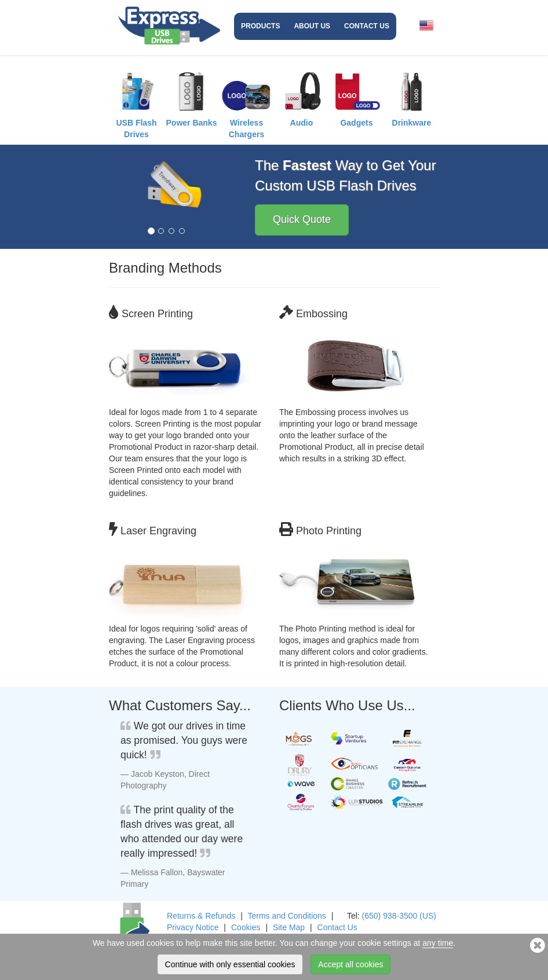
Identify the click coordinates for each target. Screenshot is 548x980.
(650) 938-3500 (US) (399, 916)
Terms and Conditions (286, 916)
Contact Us (367, 26)
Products (260, 26)
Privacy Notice (193, 927)
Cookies (246, 927)
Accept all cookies (350, 964)
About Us (312, 26)
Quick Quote (302, 219)
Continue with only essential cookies (230, 964)
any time (438, 943)
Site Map (289, 927)
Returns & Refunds (201, 916)
